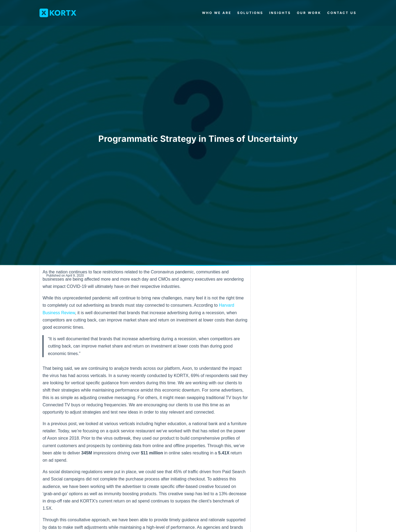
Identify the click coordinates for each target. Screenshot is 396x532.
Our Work (309, 13)
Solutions (250, 13)
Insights (280, 13)
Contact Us (342, 13)
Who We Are (217, 13)
